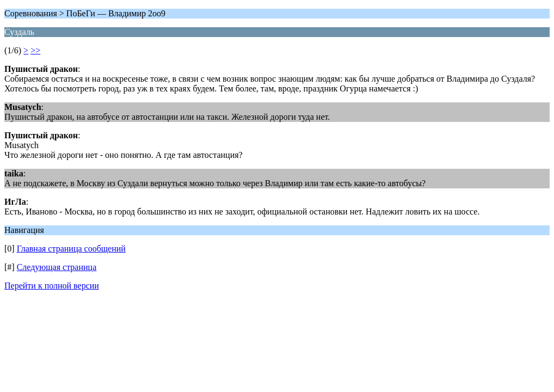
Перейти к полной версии (52, 286)
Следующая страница (57, 267)
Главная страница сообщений (71, 249)
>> (35, 50)
